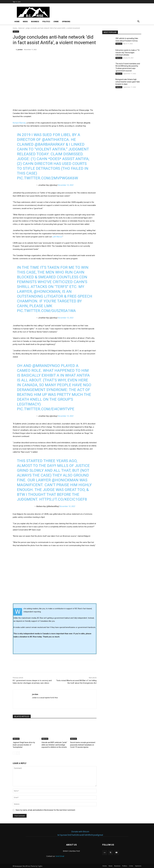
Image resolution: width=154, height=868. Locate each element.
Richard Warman (19, 123)
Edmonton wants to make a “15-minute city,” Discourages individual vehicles (128, 52)
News (25, 21)
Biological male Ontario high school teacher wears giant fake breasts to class (128, 82)
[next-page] (18, 753)
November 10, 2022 (66, 185)
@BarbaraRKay (50, 144)
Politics (46, 21)
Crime (56, 21)
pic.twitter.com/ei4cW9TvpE (46, 409)
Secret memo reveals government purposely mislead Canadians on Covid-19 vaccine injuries (82, 745)
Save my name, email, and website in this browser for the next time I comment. (46, 810)
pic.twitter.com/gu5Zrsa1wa (46, 311)
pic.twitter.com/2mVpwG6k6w (47, 178)
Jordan (20, 49)
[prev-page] (14, 753)
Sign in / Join (17, 2)
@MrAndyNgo (46, 366)
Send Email (60, 856)
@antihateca (55, 140)
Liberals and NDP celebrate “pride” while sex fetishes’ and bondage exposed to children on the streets (53, 745)
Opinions (66, 21)
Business (35, 21)
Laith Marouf (57, 237)
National (21, 28)
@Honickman (47, 291)
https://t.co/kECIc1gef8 (63, 499)
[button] (138, 22)
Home (17, 21)
